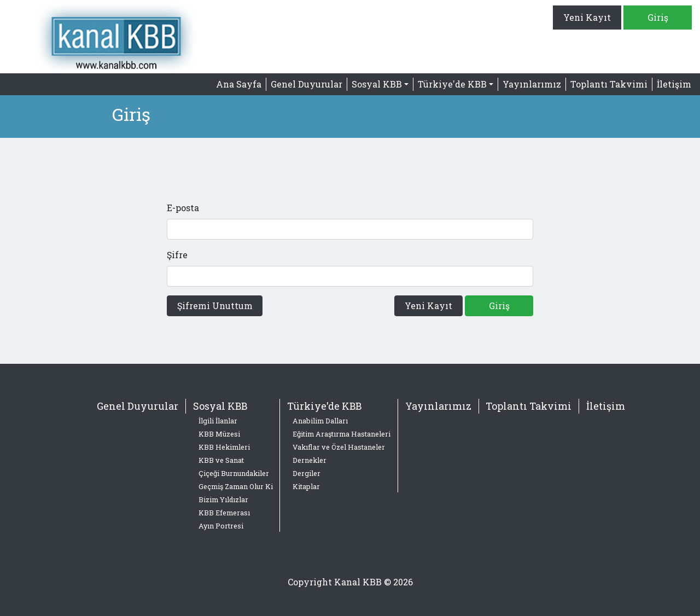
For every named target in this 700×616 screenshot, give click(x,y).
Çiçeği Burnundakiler (234, 473)
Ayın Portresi (221, 526)
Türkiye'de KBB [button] (452, 84)
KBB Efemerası (224, 513)
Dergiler (307, 473)
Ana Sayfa (239, 84)
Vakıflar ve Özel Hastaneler (339, 447)
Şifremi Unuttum (215, 306)
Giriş (658, 17)
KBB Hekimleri (224, 447)
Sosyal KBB (220, 406)
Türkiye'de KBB (324, 406)
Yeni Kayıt (587, 17)
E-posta (183, 208)
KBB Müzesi (219, 434)
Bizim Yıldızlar (223, 499)
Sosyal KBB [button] (377, 84)
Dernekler (310, 460)
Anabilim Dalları (320, 421)
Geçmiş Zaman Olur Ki (236, 486)
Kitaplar (306, 486)
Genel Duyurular (307, 84)
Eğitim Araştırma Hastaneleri (342, 434)
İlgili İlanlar (218, 421)
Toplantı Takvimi (609, 84)
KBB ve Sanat (221, 460)
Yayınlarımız (532, 84)
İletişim (674, 84)
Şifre (177, 255)
